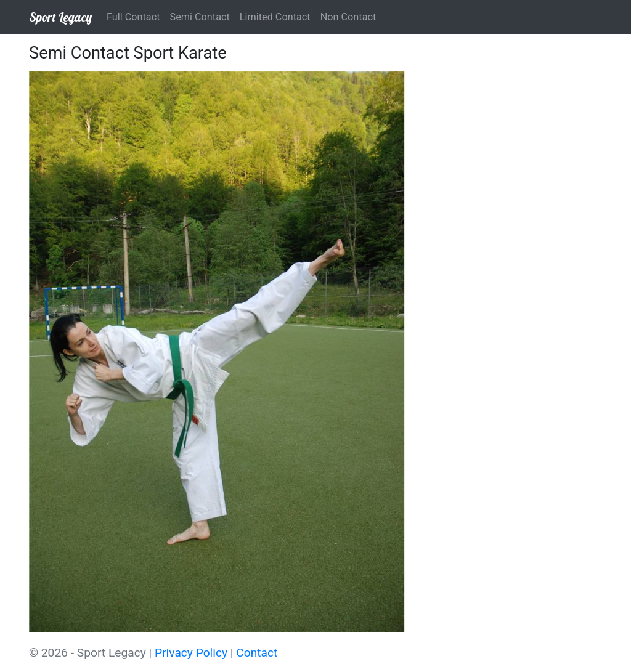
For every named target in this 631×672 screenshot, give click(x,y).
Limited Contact (275, 17)
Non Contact (348, 17)
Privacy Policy (191, 653)
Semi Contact (200, 17)
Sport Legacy (60, 17)
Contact (257, 653)
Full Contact (133, 17)
